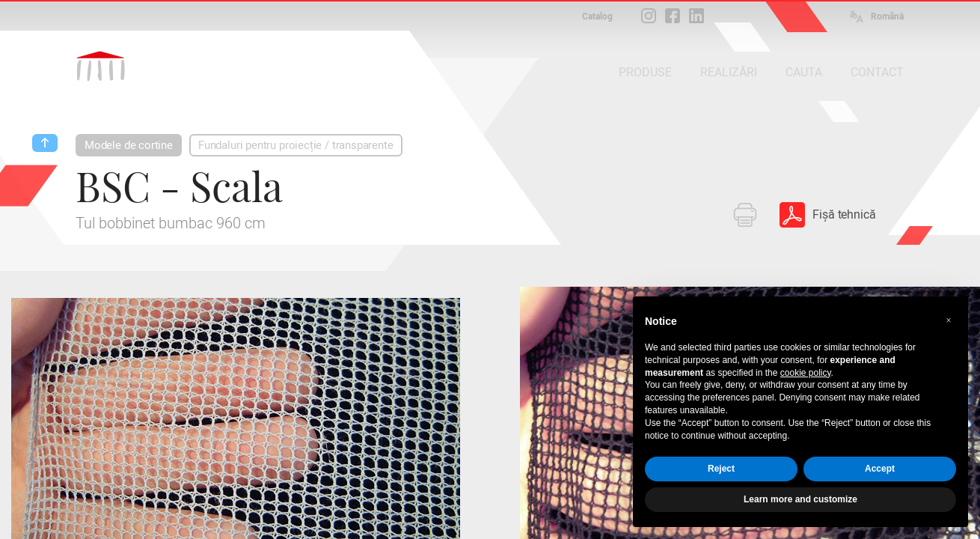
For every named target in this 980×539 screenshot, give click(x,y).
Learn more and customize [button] (800, 499)
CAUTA (804, 72)
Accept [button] (880, 469)
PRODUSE (645, 72)
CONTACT (877, 72)
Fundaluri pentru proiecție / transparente (296, 145)
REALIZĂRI (729, 72)
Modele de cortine (129, 145)
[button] (949, 320)
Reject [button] (721, 469)
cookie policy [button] (806, 373)
